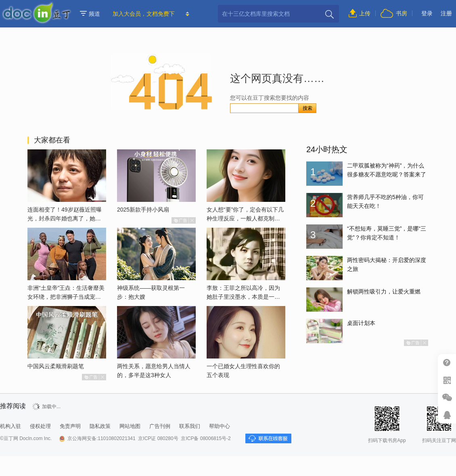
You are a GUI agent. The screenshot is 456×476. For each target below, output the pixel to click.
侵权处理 (40, 426)
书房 (402, 13)
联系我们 (190, 426)
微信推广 (447, 397)
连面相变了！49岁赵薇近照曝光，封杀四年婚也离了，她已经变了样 (65, 218)
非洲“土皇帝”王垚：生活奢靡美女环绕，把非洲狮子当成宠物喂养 (66, 297)
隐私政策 (100, 426)
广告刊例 (160, 426)
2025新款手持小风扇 (143, 210)
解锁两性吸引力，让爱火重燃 (384, 291)
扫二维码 (447, 380)
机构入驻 (10, 426)
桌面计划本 (361, 323)
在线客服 (447, 415)
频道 (90, 14)
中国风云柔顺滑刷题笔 (56, 366)
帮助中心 (447, 363)
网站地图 (130, 426)
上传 (365, 13)
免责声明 (70, 426)
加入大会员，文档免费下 (144, 14)
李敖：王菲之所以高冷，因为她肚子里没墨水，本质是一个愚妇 (243, 297)
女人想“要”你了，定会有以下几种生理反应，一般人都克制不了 (245, 218)
